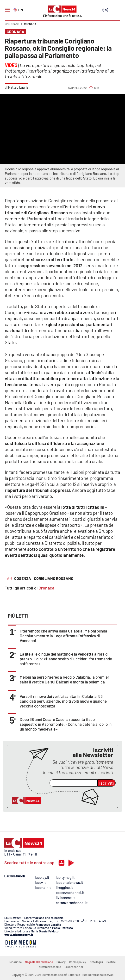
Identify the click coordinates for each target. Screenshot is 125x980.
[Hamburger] (7, 10)
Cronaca (30, 24)
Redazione (15, 962)
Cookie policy (78, 962)
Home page (12, 24)
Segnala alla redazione (39, 962)
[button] (115, 26)
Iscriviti (107, 783)
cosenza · (23, 578)
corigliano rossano (54, 578)
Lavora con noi (74, 967)
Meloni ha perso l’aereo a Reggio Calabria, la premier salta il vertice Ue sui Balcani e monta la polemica (64, 679)
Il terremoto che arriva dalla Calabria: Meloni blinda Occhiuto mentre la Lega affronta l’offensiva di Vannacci (63, 636)
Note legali (96, 962)
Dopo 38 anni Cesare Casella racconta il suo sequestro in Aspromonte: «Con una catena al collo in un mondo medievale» (66, 724)
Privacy (61, 962)
